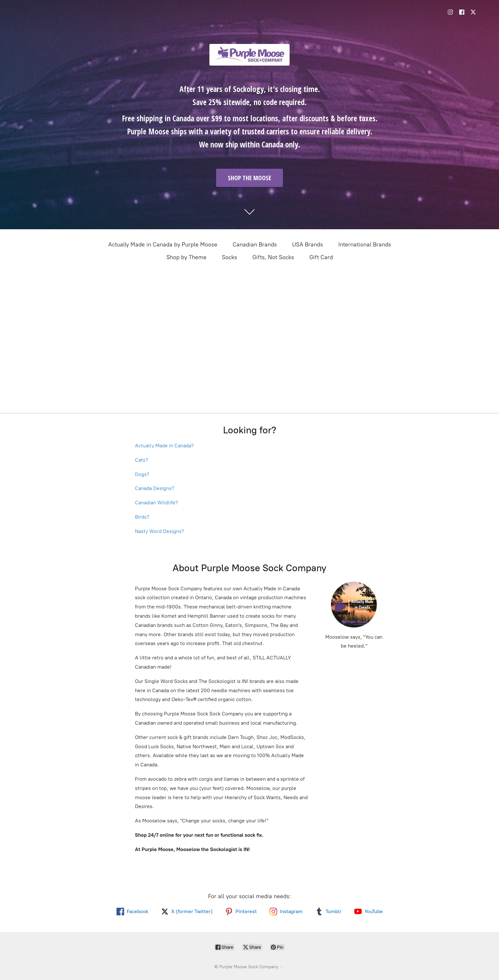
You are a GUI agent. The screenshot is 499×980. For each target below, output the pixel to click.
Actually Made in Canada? (164, 446)
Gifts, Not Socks (273, 257)
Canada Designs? (155, 488)
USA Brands (308, 245)
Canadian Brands (255, 245)
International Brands (365, 245)
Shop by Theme (186, 257)
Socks (229, 257)
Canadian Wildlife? (156, 503)
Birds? (142, 517)
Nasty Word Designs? (159, 531)
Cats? (141, 460)
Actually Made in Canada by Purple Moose (163, 245)
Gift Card (321, 257)
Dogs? (142, 474)
